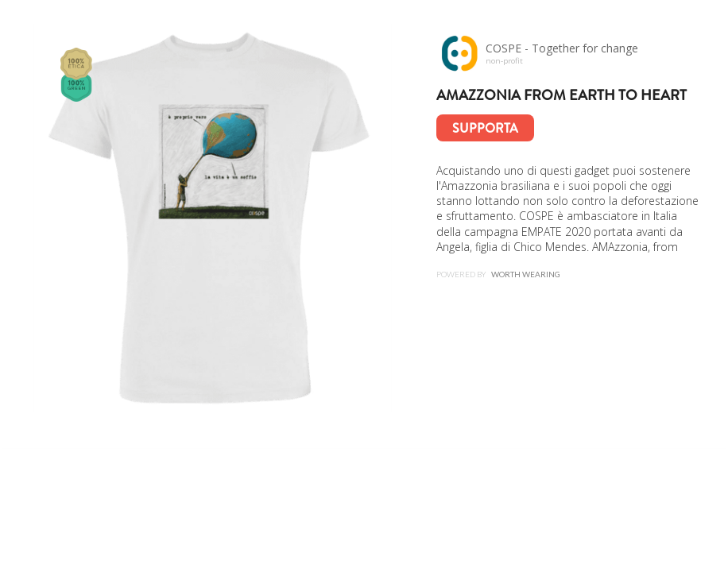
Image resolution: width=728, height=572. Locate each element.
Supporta (485, 128)
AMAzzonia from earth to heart (561, 95)
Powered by (498, 274)
